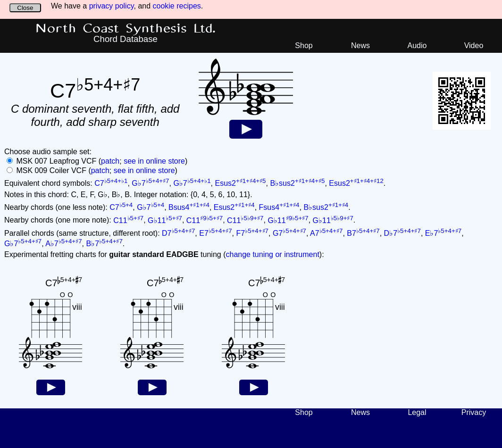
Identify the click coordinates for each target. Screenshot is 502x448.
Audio (417, 46)
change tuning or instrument (272, 254)
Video (474, 46)
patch (110, 161)
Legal (417, 412)
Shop (304, 46)
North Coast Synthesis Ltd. (126, 29)
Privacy (474, 412)
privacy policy (112, 6)
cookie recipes (177, 6)
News (360, 46)
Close (25, 8)
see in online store (154, 161)
